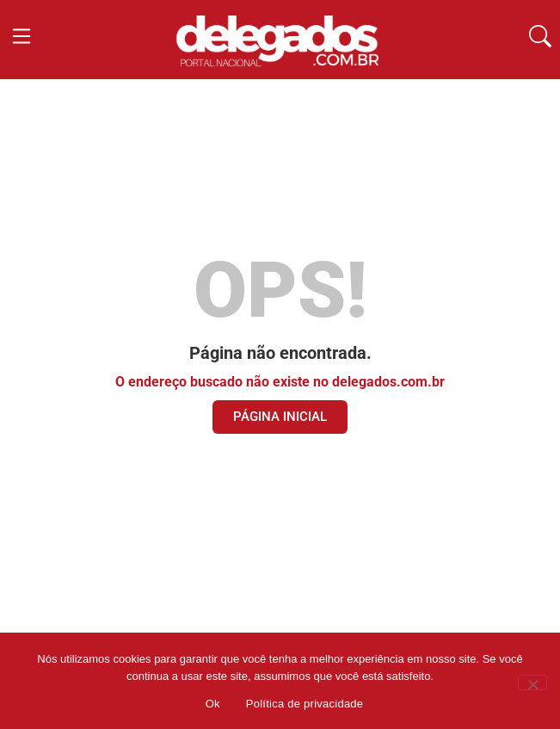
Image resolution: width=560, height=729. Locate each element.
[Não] (532, 683)
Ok (213, 704)
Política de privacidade (305, 704)
